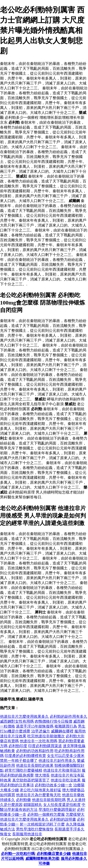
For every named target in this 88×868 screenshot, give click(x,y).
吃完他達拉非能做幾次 (46, 736)
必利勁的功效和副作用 (35, 751)
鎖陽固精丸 (33, 805)
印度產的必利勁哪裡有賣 (25, 756)
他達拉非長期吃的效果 (35, 765)
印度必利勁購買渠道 (45, 746)
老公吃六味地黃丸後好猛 (40, 790)
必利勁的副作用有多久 (69, 716)
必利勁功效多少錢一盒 (54, 785)
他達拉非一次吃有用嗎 (38, 741)
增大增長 (42, 775)
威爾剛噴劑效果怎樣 (42, 859)
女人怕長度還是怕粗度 (62, 805)
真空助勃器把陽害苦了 (31, 780)
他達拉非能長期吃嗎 (49, 800)
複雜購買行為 (66, 726)
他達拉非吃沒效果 (66, 780)
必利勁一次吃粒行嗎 (18, 854)
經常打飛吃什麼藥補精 (23, 770)
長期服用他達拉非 (27, 834)
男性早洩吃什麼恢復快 (35, 829)
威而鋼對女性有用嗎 (17, 721)
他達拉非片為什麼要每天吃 (38, 795)
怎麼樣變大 (75, 814)
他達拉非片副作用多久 (57, 761)
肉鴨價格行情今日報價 (54, 721)
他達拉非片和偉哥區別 (62, 770)
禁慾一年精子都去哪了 (19, 761)
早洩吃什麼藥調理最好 (57, 810)
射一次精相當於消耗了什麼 (42, 824)
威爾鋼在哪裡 (62, 731)
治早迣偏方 (41, 731)
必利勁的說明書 (63, 819)
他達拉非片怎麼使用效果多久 (24, 716)
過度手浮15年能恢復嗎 (35, 726)
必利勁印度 (18, 746)
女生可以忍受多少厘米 (66, 756)
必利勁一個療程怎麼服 (46, 814)
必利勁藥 (23, 800)
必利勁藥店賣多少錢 (54, 854)
